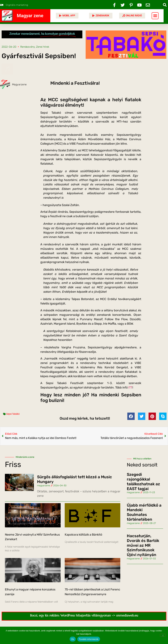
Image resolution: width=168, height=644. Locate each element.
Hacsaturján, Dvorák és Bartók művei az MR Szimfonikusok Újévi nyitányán (143, 545)
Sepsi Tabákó (13, 414)
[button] (165, 5)
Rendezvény (28, 47)
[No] (163, 635)
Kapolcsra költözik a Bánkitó (83, 535)
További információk (89, 639)
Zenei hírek (43, 47)
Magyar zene (30, 16)
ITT (130, 388)
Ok (73, 639)
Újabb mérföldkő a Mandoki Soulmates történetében (144, 512)
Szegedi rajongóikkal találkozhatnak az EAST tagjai (143, 482)
